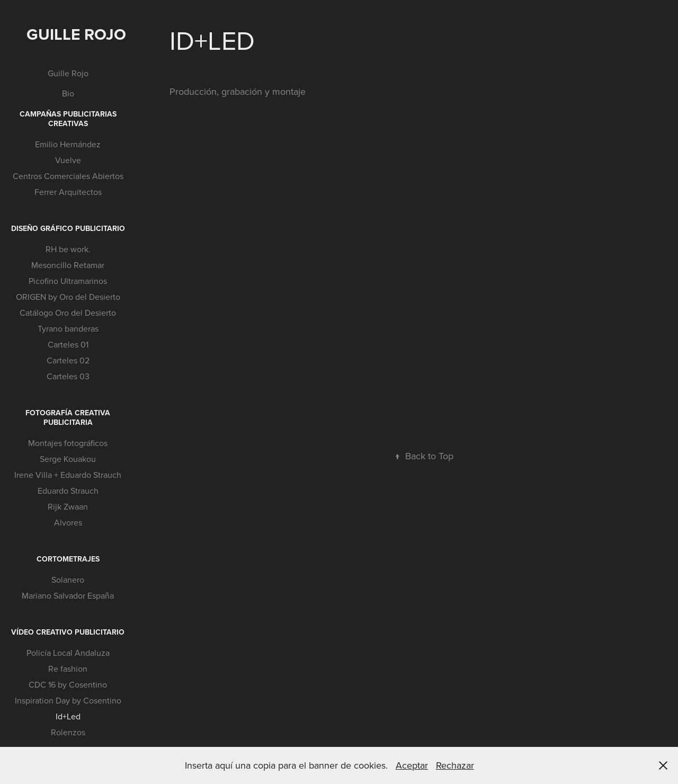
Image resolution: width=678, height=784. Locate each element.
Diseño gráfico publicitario (68, 228)
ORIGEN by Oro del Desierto (68, 297)
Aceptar (412, 765)
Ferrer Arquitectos (68, 192)
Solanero (68, 580)
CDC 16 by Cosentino (68, 684)
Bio (68, 93)
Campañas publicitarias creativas (68, 119)
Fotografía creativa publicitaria (68, 417)
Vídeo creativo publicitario (68, 632)
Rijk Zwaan (68, 506)
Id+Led (68, 716)
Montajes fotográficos (68, 443)
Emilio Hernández (68, 144)
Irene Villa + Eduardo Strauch (68, 475)
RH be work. (68, 249)
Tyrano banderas (68, 328)
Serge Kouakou (68, 459)
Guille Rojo (76, 34)
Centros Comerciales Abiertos (68, 176)
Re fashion (68, 669)
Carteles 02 (68, 360)
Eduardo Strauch (68, 491)
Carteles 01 (68, 344)
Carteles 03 (68, 376)
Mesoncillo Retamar (68, 265)
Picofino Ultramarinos (68, 281)
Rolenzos (68, 732)
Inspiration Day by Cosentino (68, 700)
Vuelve (68, 160)
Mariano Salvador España (68, 595)
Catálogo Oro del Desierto (68, 313)
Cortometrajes (68, 559)
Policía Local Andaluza (68, 653)
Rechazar (455, 765)
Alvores (68, 522)
